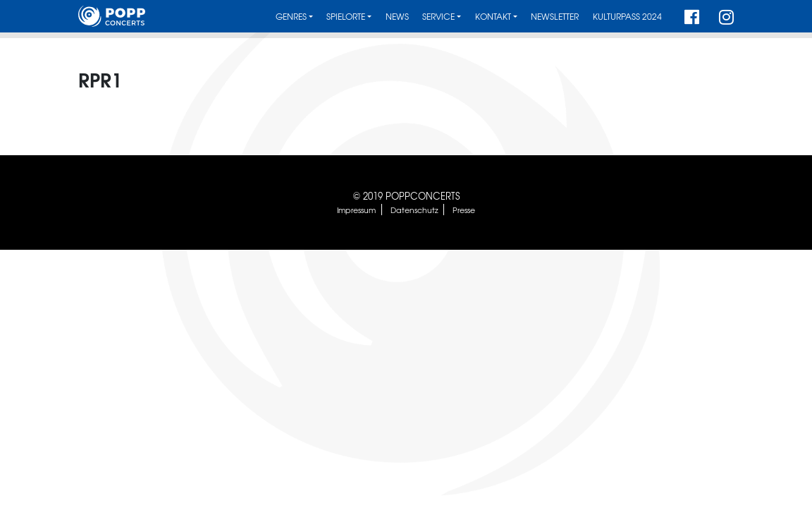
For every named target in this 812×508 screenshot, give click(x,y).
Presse (464, 210)
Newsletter (555, 17)
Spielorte (346, 17)
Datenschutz (414, 210)
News (397, 17)
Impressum (356, 210)
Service (438, 17)
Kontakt (493, 17)
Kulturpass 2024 (627, 17)
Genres (291, 17)
